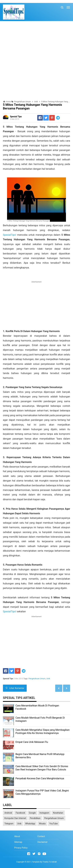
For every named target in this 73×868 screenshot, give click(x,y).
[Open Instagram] (39, 854)
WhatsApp (30, 824)
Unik (48, 679)
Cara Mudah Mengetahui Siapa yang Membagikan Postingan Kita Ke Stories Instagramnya (43, 731)
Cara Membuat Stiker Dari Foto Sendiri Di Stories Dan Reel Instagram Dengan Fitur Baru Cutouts (42, 768)
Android (8, 813)
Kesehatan (58, 813)
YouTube (54, 824)
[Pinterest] (52, 118)
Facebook (20, 813)
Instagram (44, 813)
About (17, 836)
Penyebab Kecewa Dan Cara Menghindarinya (40, 778)
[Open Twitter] (34, 854)
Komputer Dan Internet (15, 818)
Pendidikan (35, 818)
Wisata (42, 824)
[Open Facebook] (29, 854)
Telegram (9, 824)
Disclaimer (42, 842)
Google (32, 813)
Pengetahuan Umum (37, 679)
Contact (41, 836)
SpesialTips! (10, 235)
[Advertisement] (36, 61)
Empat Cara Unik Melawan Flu (32, 742)
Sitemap (18, 842)
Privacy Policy (21, 848)
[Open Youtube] (44, 854)
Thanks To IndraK (50, 862)
